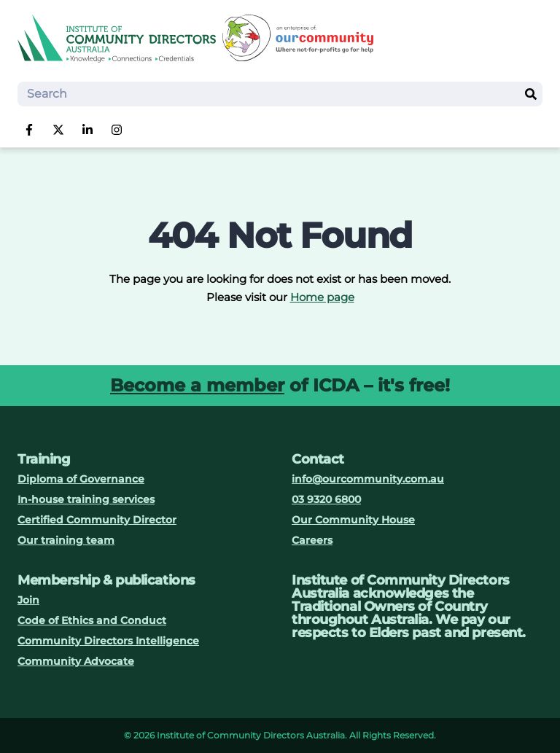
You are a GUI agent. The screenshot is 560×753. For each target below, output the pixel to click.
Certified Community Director (97, 520)
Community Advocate (76, 661)
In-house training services (86, 499)
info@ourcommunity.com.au (368, 479)
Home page (322, 297)
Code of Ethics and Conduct (92, 620)
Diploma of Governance (81, 479)
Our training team (66, 540)
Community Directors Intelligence (108, 641)
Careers (312, 540)
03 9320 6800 (326, 499)
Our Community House (353, 520)
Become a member (197, 385)
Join (28, 600)
